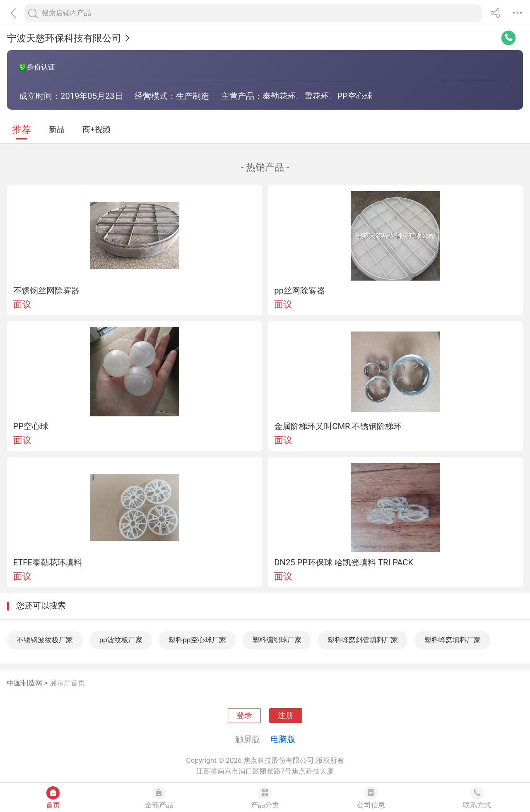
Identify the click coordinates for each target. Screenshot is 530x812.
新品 (57, 130)
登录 (244, 716)
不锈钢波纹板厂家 (45, 640)
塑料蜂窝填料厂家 (453, 640)
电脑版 (283, 739)
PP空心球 (31, 426)
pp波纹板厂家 (121, 640)
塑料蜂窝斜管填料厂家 (363, 640)
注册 (286, 716)
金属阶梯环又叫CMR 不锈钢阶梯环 (338, 426)
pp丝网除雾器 (300, 291)
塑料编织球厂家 (277, 640)
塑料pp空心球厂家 (197, 640)
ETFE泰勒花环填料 (48, 562)
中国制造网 (25, 683)
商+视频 (96, 130)
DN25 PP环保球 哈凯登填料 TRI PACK (344, 562)
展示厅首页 (67, 683)
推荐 (22, 130)
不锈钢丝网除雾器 (46, 291)
